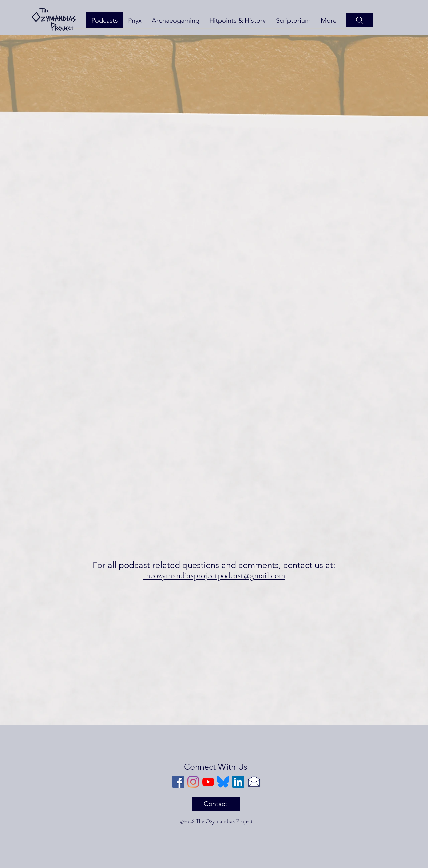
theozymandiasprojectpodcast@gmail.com (214, 575)
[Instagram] (193, 782)
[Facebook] (178, 782)
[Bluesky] (223, 782)
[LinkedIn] (238, 782)
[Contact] (216, 804)
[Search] (360, 20)
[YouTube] (208, 782)
